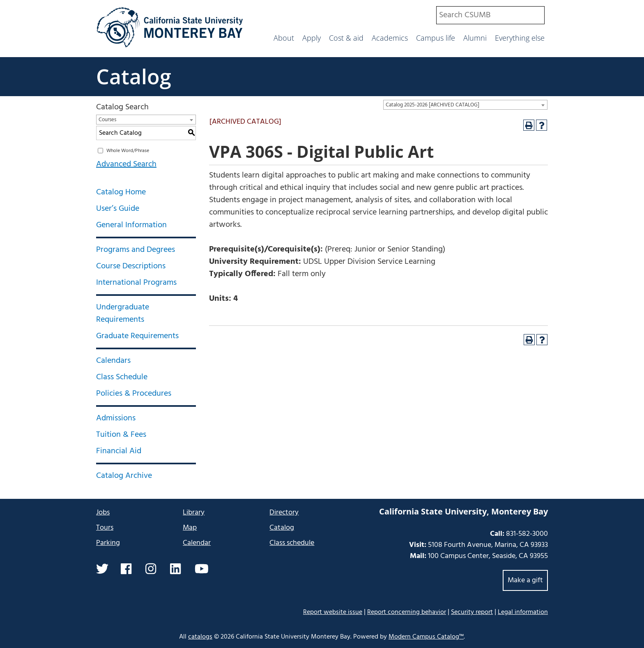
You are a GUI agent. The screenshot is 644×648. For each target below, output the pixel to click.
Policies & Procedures (134, 394)
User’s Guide (118, 209)
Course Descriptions (131, 266)
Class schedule (292, 543)
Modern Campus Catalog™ (426, 637)
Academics (390, 38)
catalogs (200, 637)
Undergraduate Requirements (123, 314)
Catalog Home (121, 192)
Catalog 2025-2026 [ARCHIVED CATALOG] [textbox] (432, 105)
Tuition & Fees (121, 435)
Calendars (113, 361)
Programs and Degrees (136, 250)
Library (194, 513)
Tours (105, 528)
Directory (284, 513)
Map (190, 528)
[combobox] (490, 15)
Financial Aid (119, 451)
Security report (472, 612)
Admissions (116, 418)
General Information (131, 225)
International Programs (136, 283)
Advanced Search (126, 164)
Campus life (436, 38)
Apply (312, 38)
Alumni (475, 38)
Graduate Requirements (137, 336)
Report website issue (333, 612)
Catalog (134, 76)
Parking (108, 543)
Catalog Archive (124, 476)
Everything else (520, 38)
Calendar (197, 543)
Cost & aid (346, 38)
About (284, 38)
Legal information (523, 612)
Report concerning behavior (407, 612)
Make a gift (525, 580)
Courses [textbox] (107, 120)
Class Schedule (122, 377)
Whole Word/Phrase (128, 151)
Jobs (103, 513)
